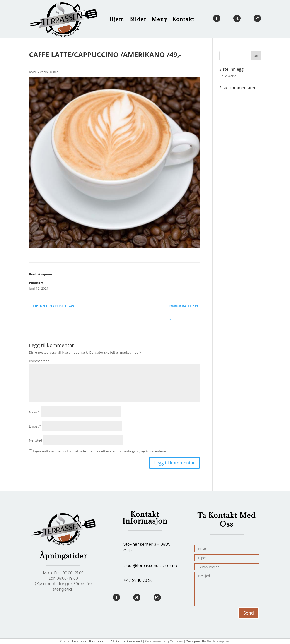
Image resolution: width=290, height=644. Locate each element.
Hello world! (228, 76)
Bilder (138, 19)
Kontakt (183, 19)
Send (249, 613)
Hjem (117, 19)
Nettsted (36, 440)
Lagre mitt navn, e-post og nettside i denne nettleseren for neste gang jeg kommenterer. (100, 451)
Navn (34, 412)
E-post (35, 426)
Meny (159, 19)
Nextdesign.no (219, 641)
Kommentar (39, 361)
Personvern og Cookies (164, 641)
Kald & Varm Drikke (44, 72)
